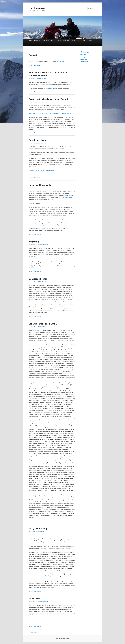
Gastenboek (66, 40)
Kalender (90, 40)
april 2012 (84, 58)
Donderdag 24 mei (38, 279)
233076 (62, 62)
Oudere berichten (33, 632)
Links (79, 40)
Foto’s (53, 40)
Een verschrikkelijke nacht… (43, 324)
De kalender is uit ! (38, 140)
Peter (45, 58)
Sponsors (59, 40)
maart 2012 (84, 59)
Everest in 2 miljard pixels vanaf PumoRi (49, 99)
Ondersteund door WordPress (62, 638)
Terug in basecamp (38, 529)
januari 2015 (84, 51)
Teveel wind (35, 599)
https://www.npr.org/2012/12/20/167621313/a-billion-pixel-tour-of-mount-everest (50, 114)
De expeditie (37, 40)
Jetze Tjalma (45, 245)
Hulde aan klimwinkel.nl (40, 185)
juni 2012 (84, 54)
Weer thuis (34, 242)
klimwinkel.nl (69, 198)
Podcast (33, 55)
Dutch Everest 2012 (40, 8)
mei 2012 (84, 56)
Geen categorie (38, 65)
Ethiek (84, 40)
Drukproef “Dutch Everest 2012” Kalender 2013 (41, 170)
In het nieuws (46, 40)
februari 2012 (85, 61)
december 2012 (85, 53)
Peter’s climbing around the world (37, 44)
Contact (73, 40)
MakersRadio (49, 88)
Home (31, 40)
